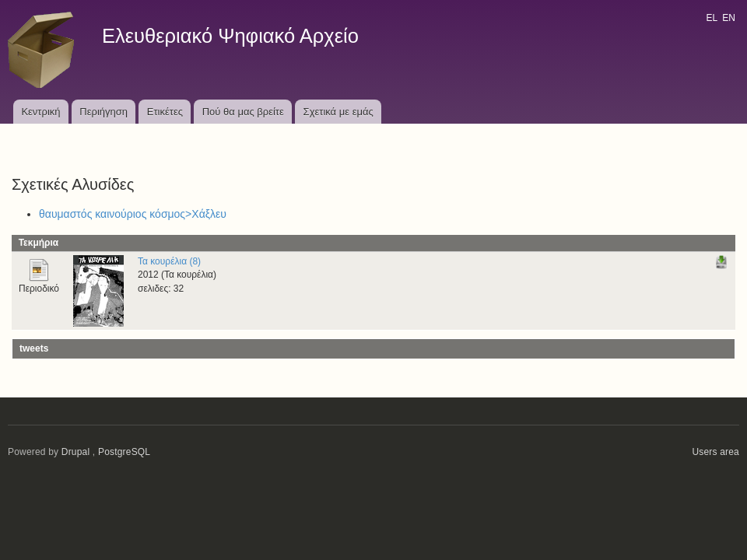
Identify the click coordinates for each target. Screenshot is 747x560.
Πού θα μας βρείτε (243, 112)
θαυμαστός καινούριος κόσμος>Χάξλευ (133, 214)
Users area (715, 452)
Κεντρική (40, 112)
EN (729, 18)
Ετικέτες (165, 112)
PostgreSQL (124, 452)
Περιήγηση (103, 112)
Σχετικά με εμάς (338, 112)
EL (711, 18)
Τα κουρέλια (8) (169, 261)
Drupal (76, 452)
